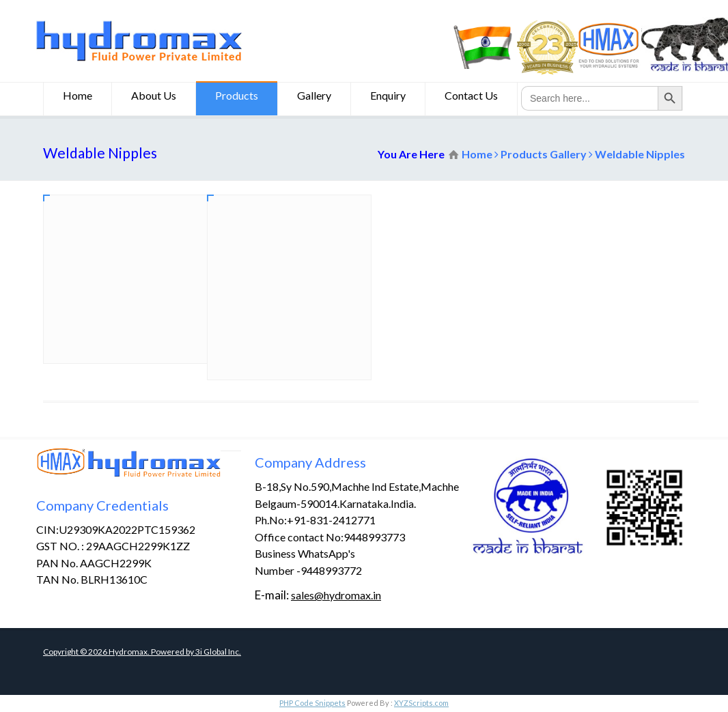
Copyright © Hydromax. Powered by (119, 652)
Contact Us (471, 97)
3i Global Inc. (218, 652)
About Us (154, 97)
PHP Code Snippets (312, 703)
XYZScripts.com (421, 703)
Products (237, 97)
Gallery (314, 97)
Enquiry (388, 97)
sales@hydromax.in (336, 595)
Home (78, 97)
